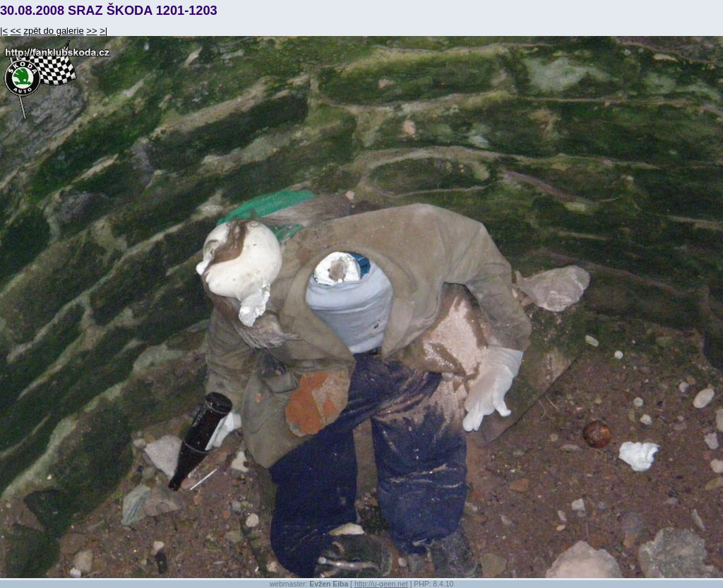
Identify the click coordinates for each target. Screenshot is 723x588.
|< (4, 31)
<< (16, 31)
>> (91, 31)
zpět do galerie (53, 31)
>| (103, 31)
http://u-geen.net (381, 584)
